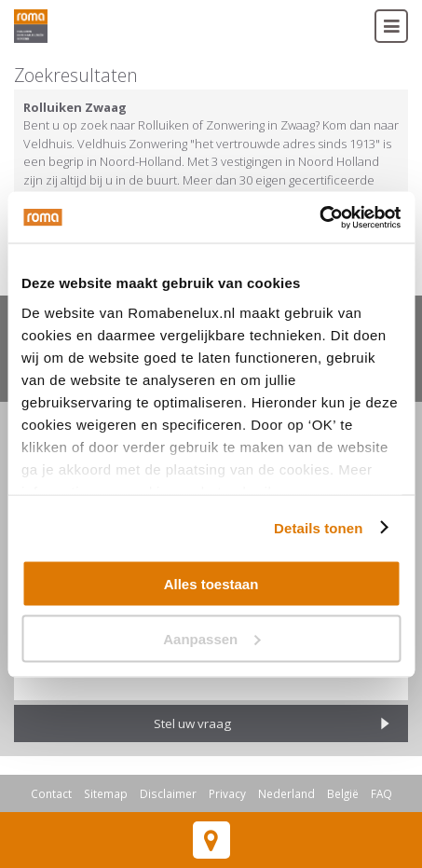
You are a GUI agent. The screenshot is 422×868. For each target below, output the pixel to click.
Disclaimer (168, 793)
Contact (51, 793)
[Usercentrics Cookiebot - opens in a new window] (319, 217)
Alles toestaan (211, 584)
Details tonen (318, 527)
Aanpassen (211, 638)
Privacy (227, 793)
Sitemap (106, 793)
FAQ (381, 793)
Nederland (286, 793)
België (343, 793)
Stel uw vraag (192, 723)
